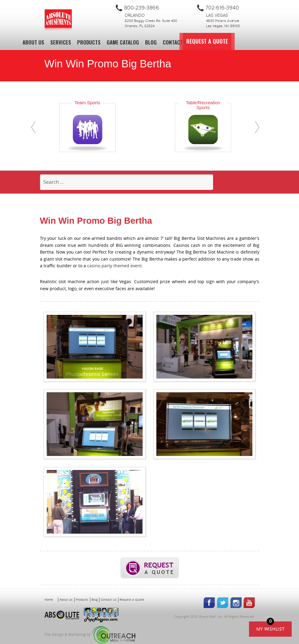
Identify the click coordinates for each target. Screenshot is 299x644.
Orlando (135, 16)
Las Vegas (217, 16)
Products (89, 42)
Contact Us (176, 42)
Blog (151, 42)
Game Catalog (123, 42)
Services (61, 42)
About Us (33, 42)
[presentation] (33, 127)
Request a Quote (224, 41)
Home (49, 600)
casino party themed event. (116, 266)
